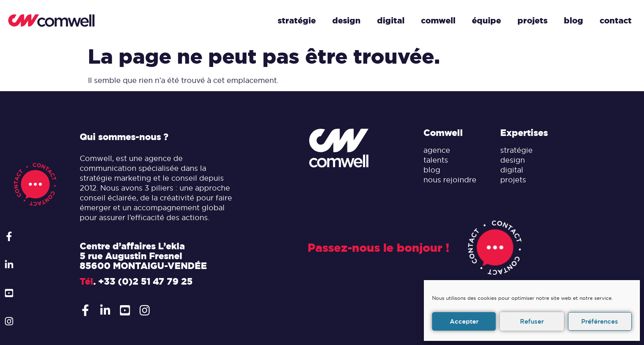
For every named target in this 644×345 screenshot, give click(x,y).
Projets (532, 21)
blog (432, 170)
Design (346, 21)
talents (436, 160)
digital (512, 170)
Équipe (486, 21)
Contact (616, 21)
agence (437, 150)
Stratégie (297, 21)
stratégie (516, 150)
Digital (391, 21)
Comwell (438, 21)
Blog (574, 21)
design (513, 160)
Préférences (600, 321)
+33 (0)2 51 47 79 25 (145, 281)
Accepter (464, 321)
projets (513, 180)
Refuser (532, 321)
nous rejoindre (450, 180)
